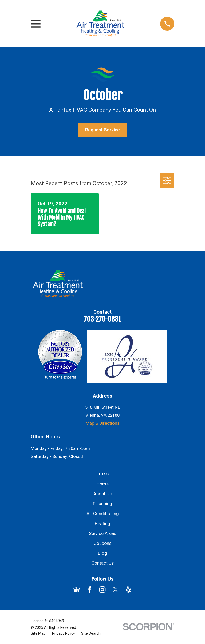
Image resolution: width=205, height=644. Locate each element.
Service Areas (102, 534)
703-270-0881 (102, 319)
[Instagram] (102, 590)
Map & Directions (102, 423)
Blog (102, 553)
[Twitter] (115, 590)
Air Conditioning (103, 514)
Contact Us (103, 563)
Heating (102, 524)
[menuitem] (38, 633)
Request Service (102, 130)
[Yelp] (129, 590)
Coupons (102, 543)
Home (103, 484)
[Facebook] (90, 590)
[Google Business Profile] (76, 590)
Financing (102, 504)
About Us (102, 494)
